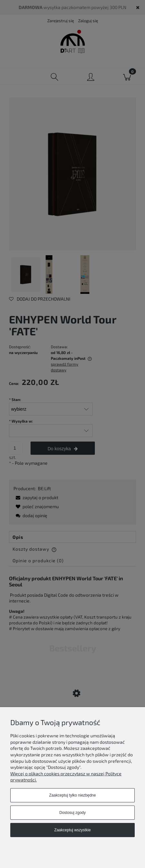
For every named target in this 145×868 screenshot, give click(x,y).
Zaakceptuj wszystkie (72, 830)
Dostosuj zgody (72, 813)
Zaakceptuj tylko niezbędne (72, 795)
